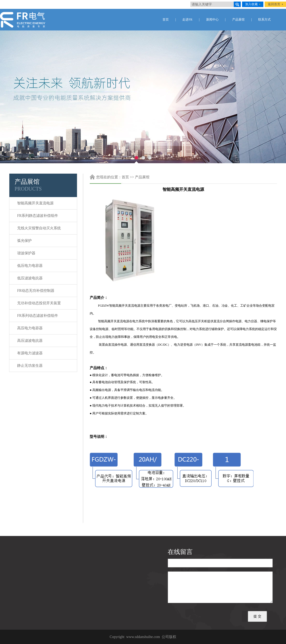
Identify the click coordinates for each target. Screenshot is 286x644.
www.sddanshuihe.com (143, 637)
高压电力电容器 (30, 328)
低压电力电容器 (30, 266)
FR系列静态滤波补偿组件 (38, 216)
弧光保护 (24, 241)
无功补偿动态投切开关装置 (39, 303)
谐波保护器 (26, 253)
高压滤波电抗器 (30, 341)
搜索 (237, 4)
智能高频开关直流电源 (35, 203)
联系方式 (264, 20)
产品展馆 (238, 20)
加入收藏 (251, 4)
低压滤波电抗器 (30, 278)
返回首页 (274, 4)
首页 (166, 20)
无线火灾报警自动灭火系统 (39, 228)
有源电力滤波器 (30, 353)
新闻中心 (212, 20)
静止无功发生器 (30, 366)
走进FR (187, 20)
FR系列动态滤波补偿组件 (38, 316)
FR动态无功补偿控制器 (36, 291)
